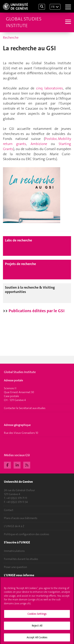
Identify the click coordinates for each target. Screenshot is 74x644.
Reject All (37, 627)
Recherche (11, 38)
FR (53, 7)
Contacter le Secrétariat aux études (25, 408)
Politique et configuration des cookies (27, 534)
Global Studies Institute (24, 22)
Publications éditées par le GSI (37, 311)
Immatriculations (14, 551)
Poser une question (15, 567)
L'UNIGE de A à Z (14, 526)
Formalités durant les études (21, 559)
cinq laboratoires (50, 88)
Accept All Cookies (37, 638)
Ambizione (39, 144)
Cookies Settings (37, 615)
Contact (9, 510)
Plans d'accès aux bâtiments (21, 518)
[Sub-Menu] (68, 22)
